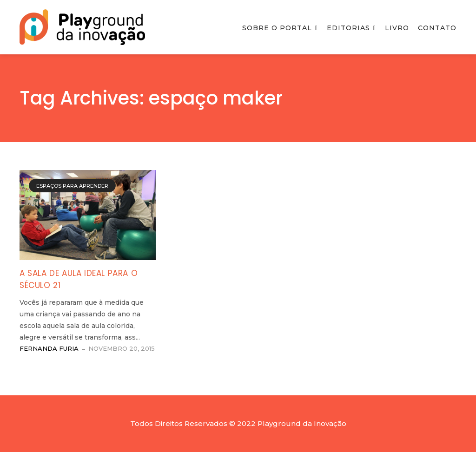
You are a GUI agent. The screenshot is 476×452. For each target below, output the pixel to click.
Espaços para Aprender (72, 186)
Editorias (348, 28)
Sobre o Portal (277, 28)
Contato (437, 28)
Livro (397, 28)
